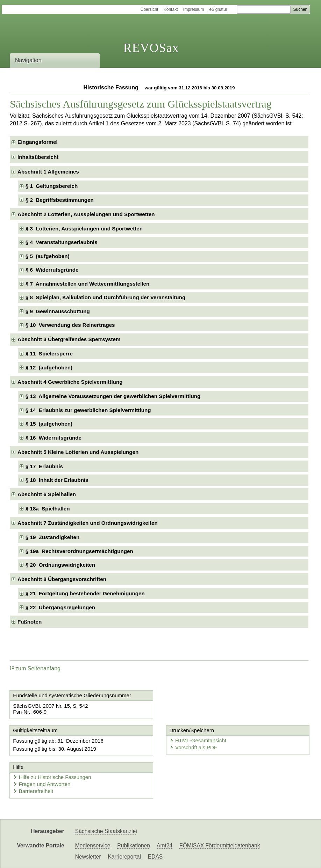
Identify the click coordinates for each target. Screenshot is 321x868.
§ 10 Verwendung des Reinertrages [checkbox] (70, 325)
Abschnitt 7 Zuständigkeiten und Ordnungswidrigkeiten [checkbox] (88, 523)
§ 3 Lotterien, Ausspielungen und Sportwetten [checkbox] (84, 229)
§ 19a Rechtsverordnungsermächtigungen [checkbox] (79, 551)
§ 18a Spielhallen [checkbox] (48, 509)
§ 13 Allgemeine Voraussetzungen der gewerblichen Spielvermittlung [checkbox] (113, 396)
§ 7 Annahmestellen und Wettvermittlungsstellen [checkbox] (87, 284)
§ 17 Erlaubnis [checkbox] (44, 466)
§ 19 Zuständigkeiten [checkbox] (52, 537)
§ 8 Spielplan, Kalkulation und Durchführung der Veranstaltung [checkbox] (105, 297)
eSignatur (218, 9)
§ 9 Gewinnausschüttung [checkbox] (58, 311)
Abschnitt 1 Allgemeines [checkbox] (48, 172)
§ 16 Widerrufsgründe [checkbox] (53, 438)
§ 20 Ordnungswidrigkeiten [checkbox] (60, 565)
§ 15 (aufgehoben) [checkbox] (49, 424)
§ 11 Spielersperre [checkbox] (49, 354)
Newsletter (88, 857)
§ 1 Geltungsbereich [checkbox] (52, 186)
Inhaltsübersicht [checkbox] (38, 157)
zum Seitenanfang (35, 668)
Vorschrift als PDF (193, 747)
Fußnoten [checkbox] (30, 622)
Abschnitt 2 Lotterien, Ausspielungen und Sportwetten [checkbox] (86, 214)
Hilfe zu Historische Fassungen (52, 777)
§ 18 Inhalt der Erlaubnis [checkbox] (57, 480)
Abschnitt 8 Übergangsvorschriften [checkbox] (62, 579)
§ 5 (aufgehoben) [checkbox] (48, 256)
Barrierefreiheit (33, 791)
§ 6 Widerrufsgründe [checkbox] (52, 270)
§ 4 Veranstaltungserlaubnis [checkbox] (62, 242)
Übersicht (149, 9)
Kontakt (171, 9)
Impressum (194, 9)
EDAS (155, 857)
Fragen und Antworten (42, 784)
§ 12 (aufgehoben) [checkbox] (49, 367)
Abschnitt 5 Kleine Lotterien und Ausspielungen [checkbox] (78, 452)
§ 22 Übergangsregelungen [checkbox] (60, 607)
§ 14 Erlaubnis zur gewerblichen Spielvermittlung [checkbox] (88, 410)
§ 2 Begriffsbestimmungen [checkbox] (60, 200)
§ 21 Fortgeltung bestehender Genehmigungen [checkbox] (85, 593)
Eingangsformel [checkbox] (38, 142)
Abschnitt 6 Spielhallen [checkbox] (47, 494)
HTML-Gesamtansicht (198, 740)
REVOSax (151, 48)
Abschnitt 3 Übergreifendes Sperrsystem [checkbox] (69, 339)
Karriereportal (124, 857)
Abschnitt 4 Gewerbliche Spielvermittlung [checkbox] (70, 382)
